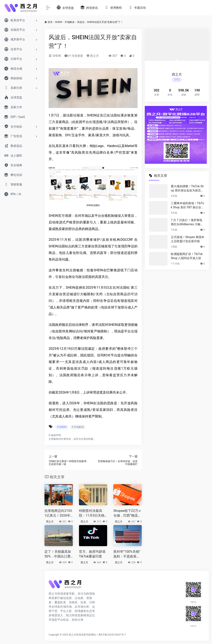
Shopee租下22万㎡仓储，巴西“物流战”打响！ (127, 513)
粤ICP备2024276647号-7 (112, 635)
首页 (50, 22)
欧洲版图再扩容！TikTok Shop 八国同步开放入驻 (187, 256)
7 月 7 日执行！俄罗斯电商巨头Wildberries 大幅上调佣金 (187, 222)
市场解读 (69, 22)
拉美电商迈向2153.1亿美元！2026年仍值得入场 (59, 513)
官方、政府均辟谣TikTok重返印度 (92, 554)
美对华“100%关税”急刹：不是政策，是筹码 (127, 554)
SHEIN (59, 22)
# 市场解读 (78, 427)
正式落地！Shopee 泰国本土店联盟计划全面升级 (188, 239)
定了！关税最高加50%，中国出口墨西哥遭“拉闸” (58, 554)
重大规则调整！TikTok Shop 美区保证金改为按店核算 (187, 189)
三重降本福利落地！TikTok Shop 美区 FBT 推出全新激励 (187, 205)
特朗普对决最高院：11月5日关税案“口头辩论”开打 (92, 513)
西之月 (93, 56)
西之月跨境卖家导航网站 (82, 635)
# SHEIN (62, 427)
